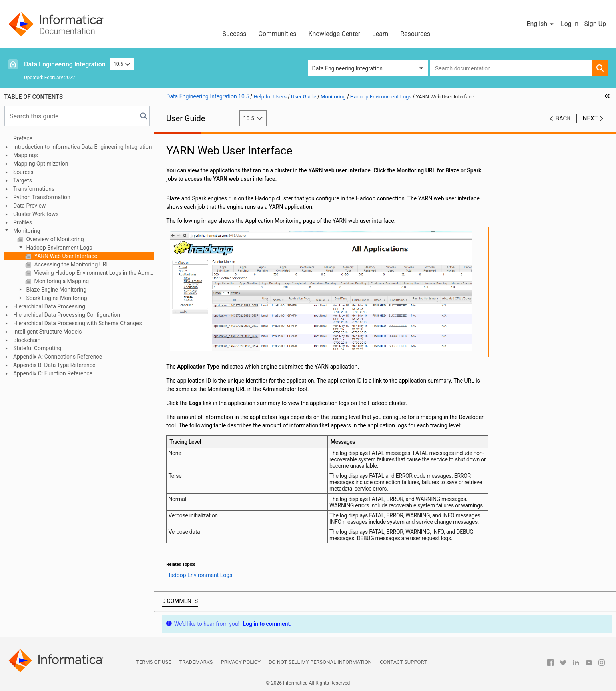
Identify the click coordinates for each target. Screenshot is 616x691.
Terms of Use (154, 662)
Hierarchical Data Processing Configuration (67, 315)
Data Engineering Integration (65, 64)
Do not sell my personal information (320, 662)
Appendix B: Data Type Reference (54, 365)
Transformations (34, 189)
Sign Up (595, 24)
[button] (541, 24)
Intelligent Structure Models (47, 332)
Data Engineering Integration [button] (347, 68)
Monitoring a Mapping (61, 281)
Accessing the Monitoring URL (71, 264)
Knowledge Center (335, 34)
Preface (23, 138)
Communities (278, 34)
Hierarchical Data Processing (49, 306)
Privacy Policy (241, 662)
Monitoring (27, 231)
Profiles (23, 222)
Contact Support (403, 662)
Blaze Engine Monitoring (56, 290)
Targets (23, 180)
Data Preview (29, 206)
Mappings (26, 155)
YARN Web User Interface (65, 256)
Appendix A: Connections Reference (58, 357)
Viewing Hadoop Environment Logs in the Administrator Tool (93, 273)
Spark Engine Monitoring (56, 298)
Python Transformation (42, 197)
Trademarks (196, 662)
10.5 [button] (122, 64)
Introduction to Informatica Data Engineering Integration (83, 147)
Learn (380, 34)
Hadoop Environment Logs (59, 248)
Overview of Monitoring (54, 239)
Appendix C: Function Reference (53, 373)
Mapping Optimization (41, 164)
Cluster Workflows (36, 214)
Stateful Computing (37, 348)
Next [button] (590, 118)
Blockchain (27, 340)
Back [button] (563, 118)
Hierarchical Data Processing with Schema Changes (78, 323)
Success (234, 34)
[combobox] (511, 68)
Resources (415, 34)
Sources (23, 172)
